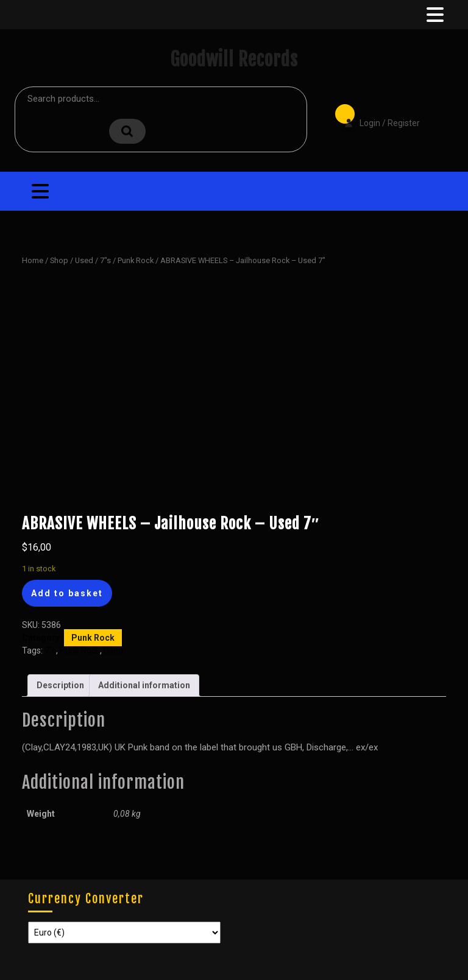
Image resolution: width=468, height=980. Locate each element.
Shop (59, 260)
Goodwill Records (234, 59)
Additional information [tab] (144, 685)
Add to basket (67, 593)
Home (33, 260)
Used (84, 260)
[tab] (434, 15)
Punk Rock (136, 260)
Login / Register (376, 115)
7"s (105, 260)
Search (127, 131)
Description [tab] (60, 685)
